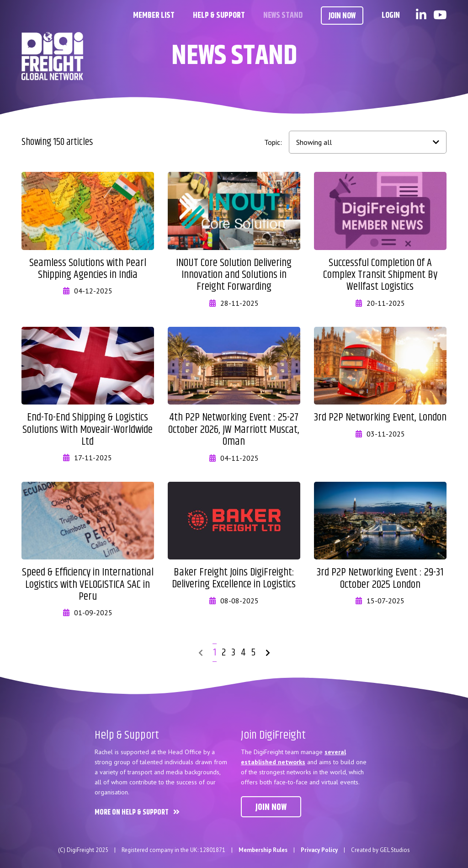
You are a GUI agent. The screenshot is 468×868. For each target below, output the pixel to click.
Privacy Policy (319, 850)
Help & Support (219, 16)
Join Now (342, 16)
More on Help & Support (132, 812)
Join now (271, 807)
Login (391, 16)
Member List (154, 16)
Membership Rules (263, 850)
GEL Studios (395, 850)
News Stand (283, 16)
